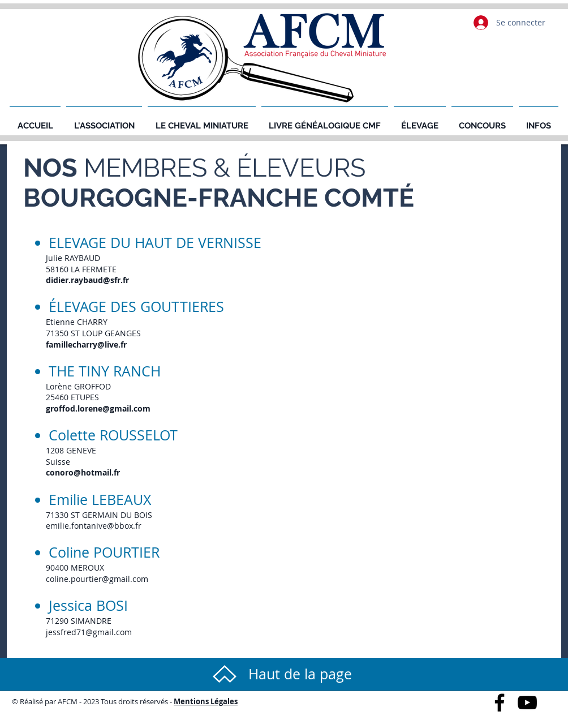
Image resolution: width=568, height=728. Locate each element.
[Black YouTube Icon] (527, 703)
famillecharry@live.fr (86, 344)
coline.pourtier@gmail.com (97, 579)
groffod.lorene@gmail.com (98, 408)
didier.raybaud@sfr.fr (87, 280)
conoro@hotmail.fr (83, 472)
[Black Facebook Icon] (500, 703)
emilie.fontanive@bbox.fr (94, 526)
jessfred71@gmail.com (89, 632)
